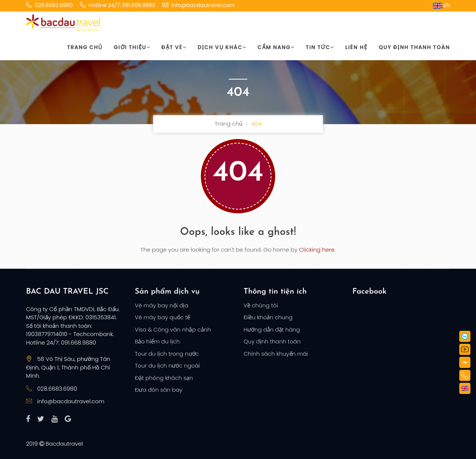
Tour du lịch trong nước (167, 354)
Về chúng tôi (261, 305)
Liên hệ (357, 47)
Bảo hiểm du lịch (157, 341)
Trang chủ (85, 47)
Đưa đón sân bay (159, 390)
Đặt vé (174, 47)
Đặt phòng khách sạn (164, 378)
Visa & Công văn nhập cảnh (173, 329)
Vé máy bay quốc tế (163, 317)
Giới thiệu (132, 47)
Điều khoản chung (268, 317)
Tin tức (320, 47)
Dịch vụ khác (222, 47)
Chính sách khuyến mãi (276, 354)
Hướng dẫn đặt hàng (272, 329)
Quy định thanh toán (414, 47)
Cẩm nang (276, 47)
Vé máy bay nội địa (162, 305)
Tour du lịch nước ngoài (168, 366)
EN (441, 5)
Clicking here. (317, 250)
